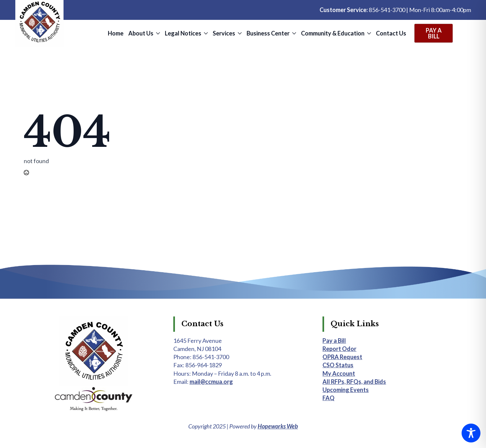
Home (116, 33)
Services (224, 33)
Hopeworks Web (278, 426)
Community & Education (333, 33)
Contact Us (391, 33)
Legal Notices (183, 33)
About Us (141, 33)
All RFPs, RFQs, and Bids (354, 382)
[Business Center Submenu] (294, 33)
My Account (339, 373)
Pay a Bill (334, 341)
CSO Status (338, 365)
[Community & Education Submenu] (369, 33)
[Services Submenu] (239, 33)
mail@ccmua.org (211, 382)
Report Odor (339, 349)
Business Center (268, 33)
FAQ (329, 398)
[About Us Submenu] (157, 33)
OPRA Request (342, 357)
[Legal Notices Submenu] (205, 33)
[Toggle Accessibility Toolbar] (471, 433)
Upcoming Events (346, 390)
